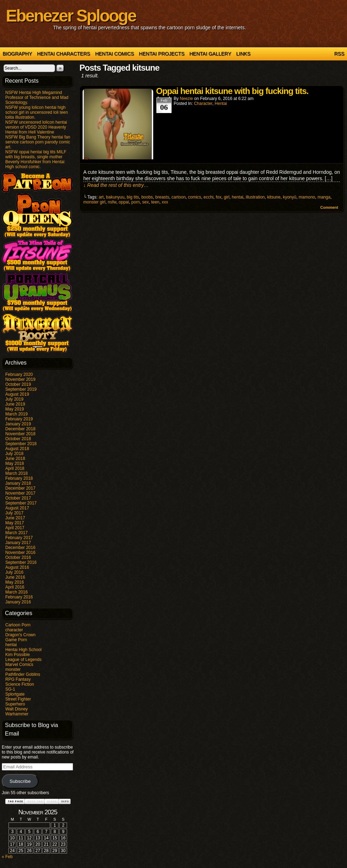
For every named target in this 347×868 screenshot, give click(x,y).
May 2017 (15, 523)
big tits (133, 197)
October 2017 (18, 498)
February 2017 (19, 538)
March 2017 (16, 533)
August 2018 (17, 449)
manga (324, 197)
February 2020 (19, 374)
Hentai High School (23, 650)
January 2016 (18, 602)
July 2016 (14, 572)
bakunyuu (115, 197)
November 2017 (20, 493)
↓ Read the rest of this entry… (116, 185)
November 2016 (20, 553)
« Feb (7, 857)
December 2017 (20, 488)
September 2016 (21, 562)
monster (13, 669)
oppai (124, 202)
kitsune (274, 197)
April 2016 (15, 587)
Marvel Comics (19, 665)
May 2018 (15, 463)
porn (136, 202)
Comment (329, 207)
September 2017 (21, 503)
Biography (17, 54)
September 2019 (21, 389)
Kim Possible (17, 655)
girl (227, 197)
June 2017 (15, 518)
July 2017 (14, 513)
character (14, 630)
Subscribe (20, 781)
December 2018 (20, 429)
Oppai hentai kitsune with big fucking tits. (232, 91)
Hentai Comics (114, 54)
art (101, 197)
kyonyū (289, 197)
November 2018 (20, 434)
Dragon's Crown (20, 635)
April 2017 (15, 528)
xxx (165, 202)
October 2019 (18, 384)
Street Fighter (18, 699)
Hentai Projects (162, 54)
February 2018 (19, 478)
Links (243, 54)
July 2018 (14, 454)
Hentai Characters (64, 54)
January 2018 (18, 483)
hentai (11, 645)
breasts (162, 197)
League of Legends (23, 660)
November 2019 (20, 379)
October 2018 (18, 439)
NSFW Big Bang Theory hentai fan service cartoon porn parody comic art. (38, 142)
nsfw (112, 202)
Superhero (15, 704)
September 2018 (21, 444)
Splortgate (15, 694)
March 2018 (16, 473)
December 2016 (20, 548)
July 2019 (14, 399)
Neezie (186, 99)
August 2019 (17, 394)
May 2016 (15, 582)
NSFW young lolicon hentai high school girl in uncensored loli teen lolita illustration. (37, 112)
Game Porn (16, 640)
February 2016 (19, 597)
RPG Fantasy (18, 679)
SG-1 (10, 689)
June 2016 (15, 577)
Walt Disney (17, 709)
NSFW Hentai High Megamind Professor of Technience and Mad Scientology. (37, 98)
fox (219, 197)
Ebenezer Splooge (71, 16)
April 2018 (15, 468)
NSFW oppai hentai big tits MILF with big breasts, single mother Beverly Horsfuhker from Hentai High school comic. (36, 159)
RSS (339, 54)
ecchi (209, 197)
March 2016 (16, 592)
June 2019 (15, 404)
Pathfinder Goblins (23, 674)
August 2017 (17, 508)
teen (155, 202)
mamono (307, 197)
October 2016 (18, 557)
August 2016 (17, 567)
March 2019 (16, 414)
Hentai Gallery (210, 54)
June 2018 (15, 459)
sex (146, 202)
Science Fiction (20, 684)
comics (195, 197)
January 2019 (18, 424)
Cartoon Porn (18, 625)
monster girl (94, 202)
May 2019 (15, 409)
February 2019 (19, 419)
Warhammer (17, 714)
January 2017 (18, 543)
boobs (147, 197)
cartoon (179, 197)
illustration (255, 197)
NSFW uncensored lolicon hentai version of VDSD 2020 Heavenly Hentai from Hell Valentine (36, 127)
